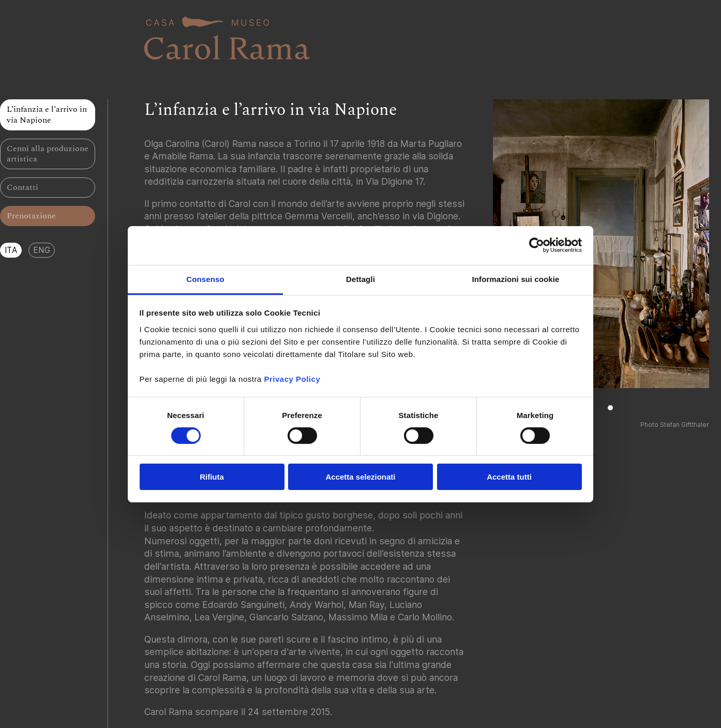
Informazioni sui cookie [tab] (516, 279)
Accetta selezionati (360, 477)
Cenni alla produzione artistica (48, 154)
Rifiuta (212, 477)
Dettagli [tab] (360, 279)
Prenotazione (31, 216)
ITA (11, 250)
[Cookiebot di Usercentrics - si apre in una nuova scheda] (537, 245)
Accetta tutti (509, 477)
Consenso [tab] (205, 279)
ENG (42, 250)
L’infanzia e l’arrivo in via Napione (47, 115)
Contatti (22, 187)
